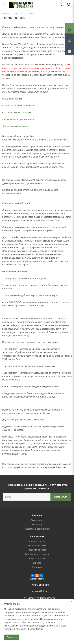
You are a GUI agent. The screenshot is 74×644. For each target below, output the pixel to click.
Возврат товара (37, 559)
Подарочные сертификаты (37, 529)
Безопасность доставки (37, 554)
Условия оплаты (37, 541)
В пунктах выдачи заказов (16, 126)
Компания (37, 515)
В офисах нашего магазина (17, 112)
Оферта (37, 563)
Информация (37, 536)
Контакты (37, 567)
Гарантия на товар (37, 550)
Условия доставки (37, 546)
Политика (37, 524)
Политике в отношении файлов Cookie (23, 629)
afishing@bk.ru (39, 591)
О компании (37, 520)
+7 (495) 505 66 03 (40, 585)
